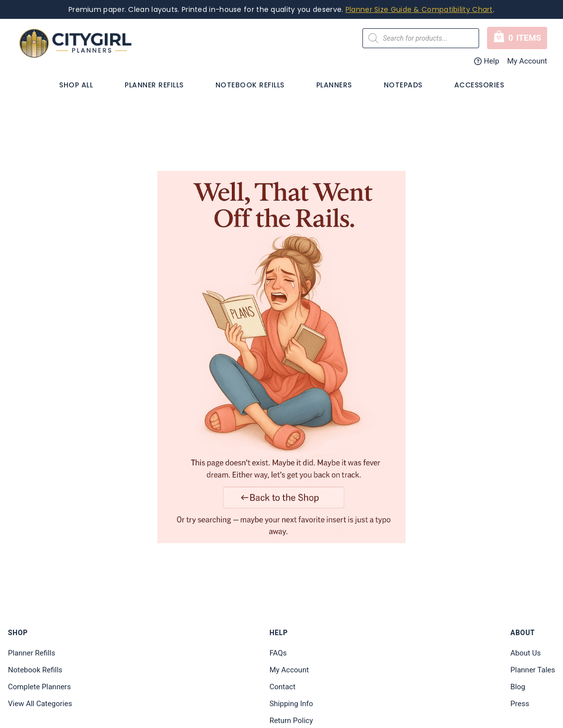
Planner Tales (533, 670)
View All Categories (40, 704)
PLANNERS (334, 85)
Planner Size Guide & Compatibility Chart (419, 9)
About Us (526, 653)
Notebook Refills (250, 85)
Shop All (76, 85)
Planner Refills (154, 85)
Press (520, 704)
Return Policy (291, 721)
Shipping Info (291, 704)
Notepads (403, 85)
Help (487, 61)
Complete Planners (39, 687)
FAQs (278, 653)
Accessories (479, 85)
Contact (282, 687)
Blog (518, 687)
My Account (527, 61)
